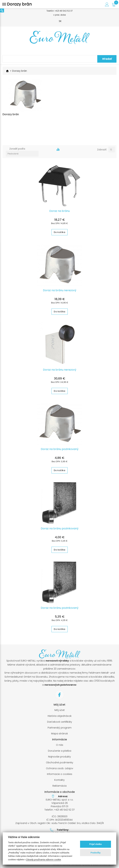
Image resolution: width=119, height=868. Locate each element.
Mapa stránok (59, 732)
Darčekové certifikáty (60, 721)
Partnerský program (60, 727)
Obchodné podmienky (60, 761)
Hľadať (107, 59)
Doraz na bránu (59, 210)
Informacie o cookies (60, 773)
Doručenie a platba (60, 750)
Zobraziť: (102, 152)
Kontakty (59, 779)
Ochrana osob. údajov (60, 767)
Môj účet (60, 709)
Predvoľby (96, 853)
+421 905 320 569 (60, 832)
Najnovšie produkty (59, 756)
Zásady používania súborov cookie (43, 859)
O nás (60, 744)
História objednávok (60, 715)
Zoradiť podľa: (17, 152)
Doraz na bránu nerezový (60, 289)
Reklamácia (59, 785)
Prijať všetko (96, 844)
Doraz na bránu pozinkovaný (60, 448)
